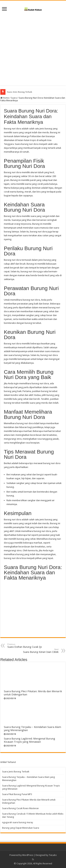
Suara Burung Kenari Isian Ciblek (41, 651)
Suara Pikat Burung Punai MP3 (17, 794)
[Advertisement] (33, 47)
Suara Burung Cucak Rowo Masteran (20, 808)
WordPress (28, 855)
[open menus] (4, 9)
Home (5, 98)
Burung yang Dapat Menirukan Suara (21, 828)
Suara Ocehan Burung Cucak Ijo (25, 646)
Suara (14, 98)
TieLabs (53, 855)
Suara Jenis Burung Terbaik (20, 92)
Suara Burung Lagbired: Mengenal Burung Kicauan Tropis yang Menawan (29, 740)
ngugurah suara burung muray (18, 822)
